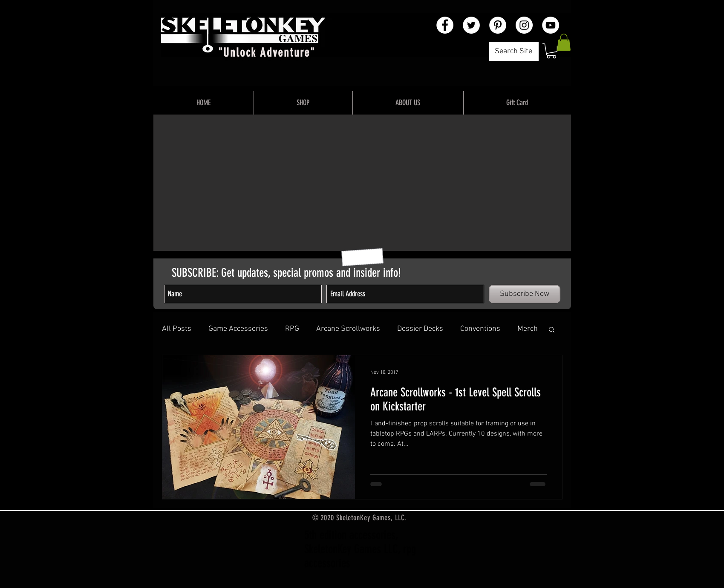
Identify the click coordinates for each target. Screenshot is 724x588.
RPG (292, 329)
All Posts (177, 329)
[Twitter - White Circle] (471, 25)
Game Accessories (238, 329)
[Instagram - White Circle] (524, 25)
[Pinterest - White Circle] (498, 25)
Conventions (480, 329)
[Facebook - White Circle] (445, 25)
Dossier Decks (420, 329)
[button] (551, 51)
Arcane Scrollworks (348, 329)
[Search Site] (514, 51)
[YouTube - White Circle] (551, 25)
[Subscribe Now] (525, 294)
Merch (528, 329)
